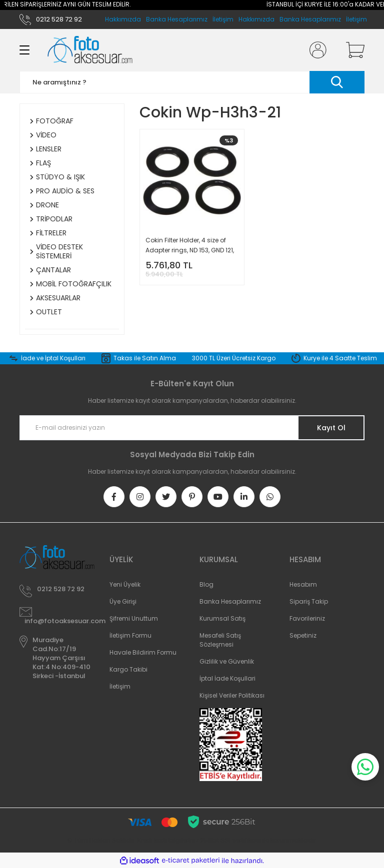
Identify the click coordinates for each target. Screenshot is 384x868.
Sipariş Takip (309, 601)
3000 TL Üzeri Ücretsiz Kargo (234, 358)
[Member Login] (316, 50)
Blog (206, 584)
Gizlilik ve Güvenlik (227, 661)
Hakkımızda (256, 19)
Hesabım (303, 584)
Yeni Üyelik (125, 584)
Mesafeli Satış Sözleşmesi (220, 640)
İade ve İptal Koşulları (53, 358)
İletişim (356, 19)
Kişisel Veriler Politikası (232, 695)
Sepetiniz (303, 635)
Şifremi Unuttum (134, 618)
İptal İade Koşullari (227, 678)
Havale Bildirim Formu (143, 652)
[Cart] (353, 50)
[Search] (192, 82)
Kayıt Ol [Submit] (331, 428)
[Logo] (90, 50)
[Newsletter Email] (192, 428)
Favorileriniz (307, 618)
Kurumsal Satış (222, 618)
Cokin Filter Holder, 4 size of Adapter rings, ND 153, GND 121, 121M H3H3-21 (190, 246)
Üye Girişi (123, 601)
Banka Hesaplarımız (310, 19)
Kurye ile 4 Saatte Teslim (340, 358)
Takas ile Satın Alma (145, 358)
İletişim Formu (130, 635)
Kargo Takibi (128, 669)
